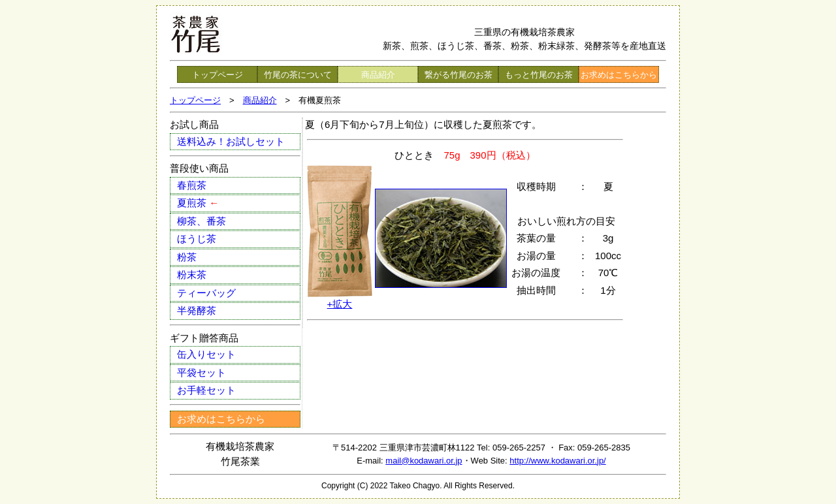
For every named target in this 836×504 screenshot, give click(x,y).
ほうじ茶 (197, 239)
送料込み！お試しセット (231, 141)
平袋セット (201, 372)
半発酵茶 (197, 310)
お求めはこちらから (619, 75)
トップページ (217, 75)
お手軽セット (206, 390)
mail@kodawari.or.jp (424, 461)
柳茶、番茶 (201, 221)
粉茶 (187, 257)
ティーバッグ (206, 293)
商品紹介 (378, 75)
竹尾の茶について (298, 75)
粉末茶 (192, 275)
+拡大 (340, 304)
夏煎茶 (198, 203)
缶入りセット (206, 354)
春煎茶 (192, 185)
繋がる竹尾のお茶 (458, 75)
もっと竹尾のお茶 (539, 75)
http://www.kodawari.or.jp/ (557, 461)
